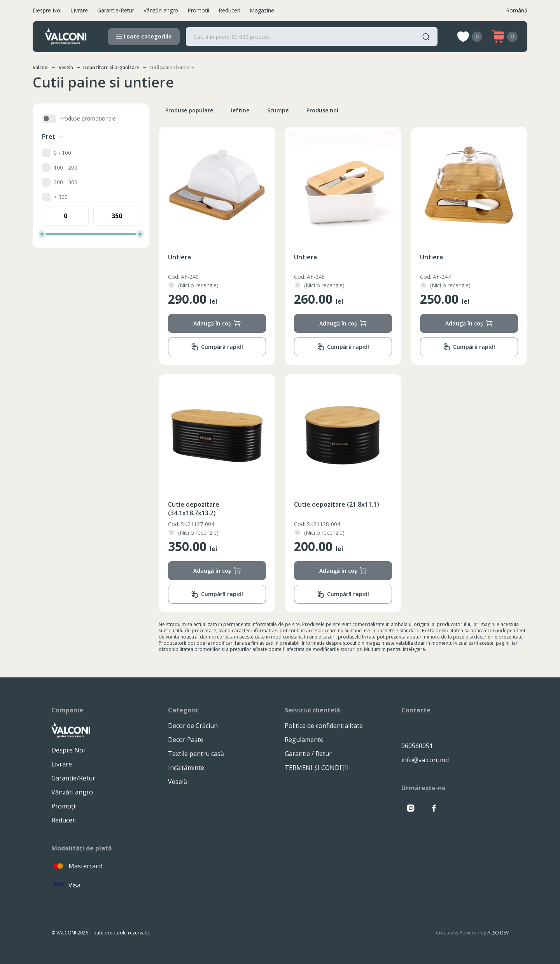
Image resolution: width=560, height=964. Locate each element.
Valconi (41, 67)
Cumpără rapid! (217, 347)
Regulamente (304, 740)
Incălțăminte (186, 768)
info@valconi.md (425, 760)
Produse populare (189, 110)
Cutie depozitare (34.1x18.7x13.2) (194, 509)
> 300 (61, 197)
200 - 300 (66, 182)
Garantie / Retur (308, 754)
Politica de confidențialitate (324, 726)
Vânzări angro (161, 10)
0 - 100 (62, 153)
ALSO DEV (498, 933)
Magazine (262, 10)
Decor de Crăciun (193, 726)
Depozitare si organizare (111, 67)
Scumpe (278, 110)
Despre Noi (47, 10)
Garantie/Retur (116, 10)
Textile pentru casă (196, 754)
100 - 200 (66, 167)
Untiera (179, 257)
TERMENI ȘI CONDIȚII (317, 768)
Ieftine (240, 110)
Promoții (198, 10)
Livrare (79, 10)
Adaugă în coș (217, 323)
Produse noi (322, 110)
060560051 (417, 746)
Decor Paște (186, 740)
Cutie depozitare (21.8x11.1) (337, 504)
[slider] (42, 234)
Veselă (66, 67)
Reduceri (229, 10)
